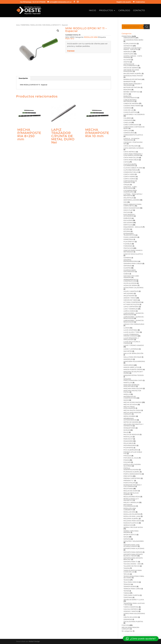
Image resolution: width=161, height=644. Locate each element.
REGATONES (128, 489)
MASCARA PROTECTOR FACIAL (132, 391)
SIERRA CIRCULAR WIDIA (133, 527)
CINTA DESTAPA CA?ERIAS (134, 148)
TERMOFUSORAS (130, 586)
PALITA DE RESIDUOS (132, 434)
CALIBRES (127, 118)
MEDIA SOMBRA (130, 416)
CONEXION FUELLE (131, 172)
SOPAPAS (127, 539)
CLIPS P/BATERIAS (130, 170)
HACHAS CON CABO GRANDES (131, 277)
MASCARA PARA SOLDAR (133, 388)
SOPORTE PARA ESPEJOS (133, 552)
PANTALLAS (128, 437)
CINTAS (126, 162)
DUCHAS (127, 212)
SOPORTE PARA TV (131, 562)
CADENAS (127, 108)
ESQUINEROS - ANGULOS (133, 227)
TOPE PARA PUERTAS (132, 595)
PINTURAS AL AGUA (131, 458)
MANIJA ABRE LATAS (131, 367)
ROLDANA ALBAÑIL (131, 519)
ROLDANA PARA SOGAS (132, 521)
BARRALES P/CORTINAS (132, 79)
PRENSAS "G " (129, 481)
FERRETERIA (25, 25)
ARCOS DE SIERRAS (131, 68)
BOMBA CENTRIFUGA (132, 92)
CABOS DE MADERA (131, 103)
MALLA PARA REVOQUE (132, 357)
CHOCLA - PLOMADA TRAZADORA (131, 139)
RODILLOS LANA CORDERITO (130, 509)
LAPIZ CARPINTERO (131, 307)
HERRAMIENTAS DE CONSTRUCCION (131, 280)
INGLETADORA (129, 296)
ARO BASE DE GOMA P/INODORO (131, 71)
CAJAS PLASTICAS (130, 112)
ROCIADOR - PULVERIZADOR (130, 505)
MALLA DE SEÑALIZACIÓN (133, 353)
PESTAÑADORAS (130, 445)
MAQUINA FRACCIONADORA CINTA (133, 380)
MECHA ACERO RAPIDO (133, 402)
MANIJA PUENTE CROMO (133, 369)
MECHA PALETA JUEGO (132, 410)
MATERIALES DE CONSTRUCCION (130, 397)
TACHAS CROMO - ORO (132, 564)
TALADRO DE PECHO (131, 566)
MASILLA (127, 394)
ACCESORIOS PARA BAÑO (133, 40)
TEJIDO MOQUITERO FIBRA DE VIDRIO (134, 577)
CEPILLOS (127, 130)
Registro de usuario (124, 2)
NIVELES (127, 430)
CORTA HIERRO (129, 177)
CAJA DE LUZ (128, 110)
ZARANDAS (128, 619)
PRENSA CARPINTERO (132, 478)
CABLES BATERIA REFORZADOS (130, 101)
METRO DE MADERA (131, 422)
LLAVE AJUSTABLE (130, 330)
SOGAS (126, 537)
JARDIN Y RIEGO (130, 298)
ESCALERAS (128, 220)
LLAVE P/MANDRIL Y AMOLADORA (131, 339)
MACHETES (128, 351)
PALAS (126, 432)
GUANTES (127, 268)
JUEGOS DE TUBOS (131, 300)
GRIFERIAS (128, 266)
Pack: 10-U (70, 39)
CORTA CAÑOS (129, 174)
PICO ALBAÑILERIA (131, 450)
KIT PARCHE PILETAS (131, 304)
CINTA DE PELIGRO (131, 146)
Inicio (92, 11)
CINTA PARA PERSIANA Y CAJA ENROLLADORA (133, 155)
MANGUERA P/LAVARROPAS (134, 361)
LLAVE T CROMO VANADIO (134, 345)
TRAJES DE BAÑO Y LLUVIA (134, 600)
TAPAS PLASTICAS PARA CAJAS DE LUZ (133, 571)
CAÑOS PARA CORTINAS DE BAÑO (134, 128)
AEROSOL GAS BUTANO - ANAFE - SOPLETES (133, 49)
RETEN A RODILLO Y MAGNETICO (131, 500)
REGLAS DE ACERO (131, 491)
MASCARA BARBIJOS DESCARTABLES (131, 386)
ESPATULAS (128, 225)
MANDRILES (128, 359)
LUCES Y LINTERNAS (131, 349)
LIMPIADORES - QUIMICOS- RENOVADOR (134, 321)
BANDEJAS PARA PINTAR (133, 76)
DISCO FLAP (128, 210)
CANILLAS (127, 122)
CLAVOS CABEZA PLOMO (133, 168)
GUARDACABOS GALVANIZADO (130, 271)
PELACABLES (129, 443)
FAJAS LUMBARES (130, 237)
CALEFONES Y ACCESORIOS (134, 114)
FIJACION (125, 625)
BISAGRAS (127, 90)
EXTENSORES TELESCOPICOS (129, 234)
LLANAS (126, 328)
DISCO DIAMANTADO (132, 208)
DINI (125, 202)
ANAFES (127, 62)
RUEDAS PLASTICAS (131, 523)
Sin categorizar (127, 631)
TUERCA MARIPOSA (131, 607)
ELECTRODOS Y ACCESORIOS (129, 215)
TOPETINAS (128, 597)
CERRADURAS (129, 133)
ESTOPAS (127, 231)
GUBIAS (126, 274)
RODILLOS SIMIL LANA (132, 516)
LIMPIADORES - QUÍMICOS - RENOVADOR (134, 318)
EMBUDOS (127, 218)
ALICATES (127, 60)
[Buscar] (147, 27)
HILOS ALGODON (130, 283)
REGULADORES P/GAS (132, 497)
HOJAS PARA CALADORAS (133, 288)
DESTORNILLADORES (132, 200)
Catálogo (124, 11)
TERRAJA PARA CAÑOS (132, 589)
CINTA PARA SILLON (131, 158)
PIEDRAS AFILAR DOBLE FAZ (133, 453)
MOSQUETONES (129, 428)
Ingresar (71, 51)
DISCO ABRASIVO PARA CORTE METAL (132, 205)
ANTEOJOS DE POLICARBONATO (130, 65)
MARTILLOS (128, 383)
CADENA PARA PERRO (132, 106)
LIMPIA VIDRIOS (130, 311)
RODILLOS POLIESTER (132, 514)
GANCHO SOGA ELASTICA (133, 254)
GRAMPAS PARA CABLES (133, 263)
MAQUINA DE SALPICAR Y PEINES (133, 372)
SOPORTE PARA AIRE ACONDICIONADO (131, 546)
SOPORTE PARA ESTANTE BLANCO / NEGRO (133, 555)
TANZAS (127, 568)
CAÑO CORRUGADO (131, 125)
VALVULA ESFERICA (131, 609)
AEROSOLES (128, 52)
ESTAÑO (127, 229)
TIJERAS (127, 593)
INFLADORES (129, 293)
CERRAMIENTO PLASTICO (133, 135)
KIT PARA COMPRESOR (132, 302)
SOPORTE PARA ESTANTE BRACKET (133, 559)
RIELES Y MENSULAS (131, 502)
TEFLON (127, 574)
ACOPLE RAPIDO (130, 44)
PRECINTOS (128, 476)
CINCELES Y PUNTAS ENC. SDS (133, 143)
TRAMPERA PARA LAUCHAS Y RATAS (134, 604)
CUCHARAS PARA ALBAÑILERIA (130, 191)
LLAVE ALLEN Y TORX (132, 332)
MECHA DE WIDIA (130, 405)
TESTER (126, 591)
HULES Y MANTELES (131, 291)
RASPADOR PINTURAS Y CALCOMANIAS (133, 486)
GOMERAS (127, 258)
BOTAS (126, 94)
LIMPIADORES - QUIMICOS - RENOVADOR (134, 314)
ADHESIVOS (128, 46)
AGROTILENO (129, 54)
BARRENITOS (129, 82)
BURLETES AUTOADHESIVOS (130, 97)
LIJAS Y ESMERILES (131, 309)
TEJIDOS (127, 580)
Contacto (139, 11)
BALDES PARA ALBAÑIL (132, 73)
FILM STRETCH (129, 242)
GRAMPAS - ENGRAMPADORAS (131, 261)
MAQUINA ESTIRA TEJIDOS (134, 375)
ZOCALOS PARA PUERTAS (133, 622)
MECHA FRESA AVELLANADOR (129, 407)
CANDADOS (128, 120)
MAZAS (126, 400)
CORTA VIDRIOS (130, 179)
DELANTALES (129, 198)
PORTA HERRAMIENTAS (133, 474)
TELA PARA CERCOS (131, 582)
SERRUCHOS (128, 525)
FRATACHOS (128, 248)
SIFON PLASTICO (130, 535)
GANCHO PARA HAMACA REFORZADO (133, 251)
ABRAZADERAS (129, 38)
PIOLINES (127, 462)
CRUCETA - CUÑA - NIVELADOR (131, 187)
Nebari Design (34, 641)
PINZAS (126, 460)
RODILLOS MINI (36, 25)
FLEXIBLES (128, 244)
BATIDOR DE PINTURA (132, 87)
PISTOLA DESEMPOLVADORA (131, 469)
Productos (106, 11)
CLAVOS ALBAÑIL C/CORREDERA (130, 165)
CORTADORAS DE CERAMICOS (130, 182)
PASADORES (128, 441)
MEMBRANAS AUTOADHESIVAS (130, 419)
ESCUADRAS (128, 223)
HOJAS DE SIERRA (130, 285)
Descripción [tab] (23, 78)
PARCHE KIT (128, 439)
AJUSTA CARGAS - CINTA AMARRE (133, 57)
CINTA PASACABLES (131, 160)
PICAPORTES (128, 448)
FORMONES (128, 246)
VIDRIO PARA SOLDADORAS (134, 613)
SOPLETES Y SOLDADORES (134, 541)
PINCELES (127, 456)
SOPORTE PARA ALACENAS (134, 548)
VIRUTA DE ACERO (131, 617)
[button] (58, 31)
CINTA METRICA (130, 152)
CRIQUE (126, 185)
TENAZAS (127, 584)
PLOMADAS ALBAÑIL (131, 472)
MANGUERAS (128, 365)
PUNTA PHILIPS (129, 483)
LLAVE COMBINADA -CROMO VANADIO (132, 335)
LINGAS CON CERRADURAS (134, 324)
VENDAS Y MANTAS (131, 611)
